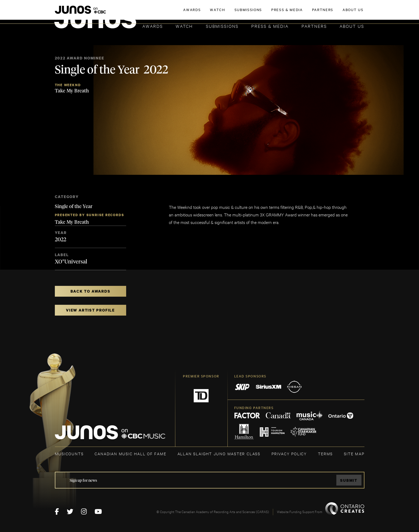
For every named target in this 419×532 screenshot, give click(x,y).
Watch (184, 26)
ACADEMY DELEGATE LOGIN (339, 13)
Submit (349, 480)
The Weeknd (68, 85)
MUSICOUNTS (69, 454)
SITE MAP (354, 454)
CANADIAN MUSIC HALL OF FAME (130, 454)
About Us (352, 26)
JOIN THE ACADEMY (289, 13)
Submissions (222, 26)
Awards (153, 26)
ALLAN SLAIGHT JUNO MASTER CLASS (219, 454)
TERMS (325, 454)
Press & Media (270, 26)
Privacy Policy (289, 454)
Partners (314, 26)
